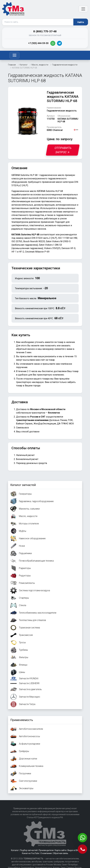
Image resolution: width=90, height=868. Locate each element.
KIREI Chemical (55, 130)
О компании (46, 853)
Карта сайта (61, 850)
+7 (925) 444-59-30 (38, 43)
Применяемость (22, 720)
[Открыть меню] (83, 9)
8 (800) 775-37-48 (45, 31)
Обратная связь (61, 853)
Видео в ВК (73, 850)
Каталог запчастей (23, 485)
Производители (46, 850)
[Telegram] (59, 43)
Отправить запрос (63, 150)
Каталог (15, 850)
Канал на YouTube (31, 853)
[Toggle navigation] (14, 55)
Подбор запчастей (29, 850)
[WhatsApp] (53, 43)
